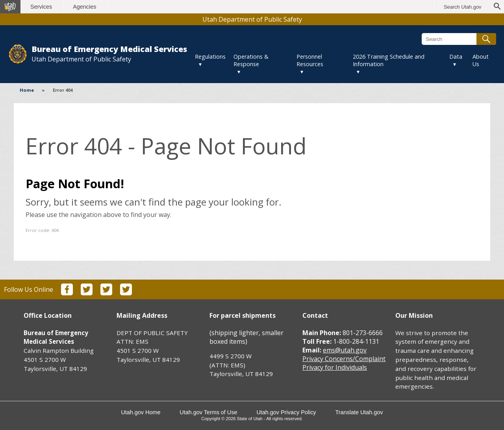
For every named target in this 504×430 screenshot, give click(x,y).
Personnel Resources (310, 60)
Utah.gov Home (141, 412)
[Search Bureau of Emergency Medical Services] (459, 39)
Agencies (86, 7)
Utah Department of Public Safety (252, 19)
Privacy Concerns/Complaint (344, 359)
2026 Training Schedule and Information (389, 60)
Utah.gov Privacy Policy (286, 412)
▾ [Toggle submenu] (200, 64)
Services (42, 7)
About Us (481, 60)
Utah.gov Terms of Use (208, 412)
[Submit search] (486, 39)
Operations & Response (251, 60)
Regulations (210, 57)
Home (27, 90)
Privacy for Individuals (335, 367)
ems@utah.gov (345, 350)
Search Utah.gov (462, 7)
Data (456, 57)
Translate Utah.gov (359, 412)
